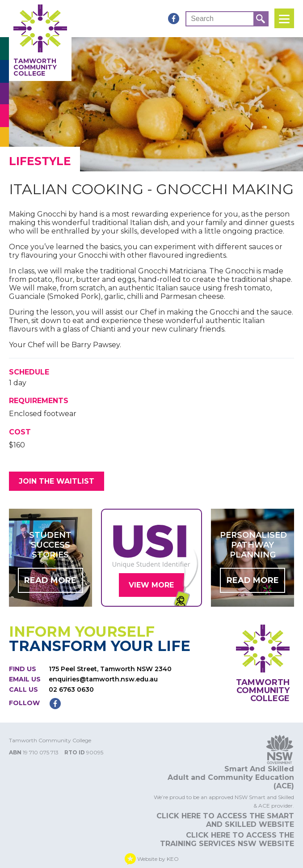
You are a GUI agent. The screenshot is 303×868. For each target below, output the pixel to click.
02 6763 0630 (71, 690)
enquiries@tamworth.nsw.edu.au (103, 680)
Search (202, 19)
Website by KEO (152, 859)
